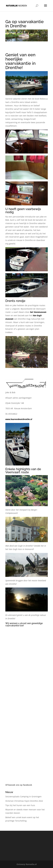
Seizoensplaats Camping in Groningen (23, 796)
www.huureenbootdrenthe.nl (19, 419)
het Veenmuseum (38, 312)
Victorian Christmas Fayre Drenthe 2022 (24, 801)
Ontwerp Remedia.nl (27, 864)
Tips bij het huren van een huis (20, 805)
